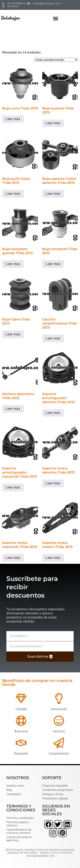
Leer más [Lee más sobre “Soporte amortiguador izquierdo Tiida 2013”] (13, 487)
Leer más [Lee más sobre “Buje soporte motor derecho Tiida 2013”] (53, 194)
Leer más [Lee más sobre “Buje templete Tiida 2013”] (53, 264)
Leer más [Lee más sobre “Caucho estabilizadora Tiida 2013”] (53, 338)
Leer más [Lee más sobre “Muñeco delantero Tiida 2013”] (13, 409)
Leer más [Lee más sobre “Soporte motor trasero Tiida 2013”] (53, 558)
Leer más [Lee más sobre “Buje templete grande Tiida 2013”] (13, 264)
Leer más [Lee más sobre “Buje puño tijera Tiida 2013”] (13, 194)
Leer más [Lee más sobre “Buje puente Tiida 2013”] (53, 123)
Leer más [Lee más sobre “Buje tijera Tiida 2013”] (13, 334)
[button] (56, 18)
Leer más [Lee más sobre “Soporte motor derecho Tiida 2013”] (53, 483)
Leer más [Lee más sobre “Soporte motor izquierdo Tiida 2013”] (13, 558)
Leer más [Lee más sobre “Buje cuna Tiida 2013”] (13, 119)
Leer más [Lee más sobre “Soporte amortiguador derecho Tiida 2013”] (53, 413)
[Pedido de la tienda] (56, 60)
